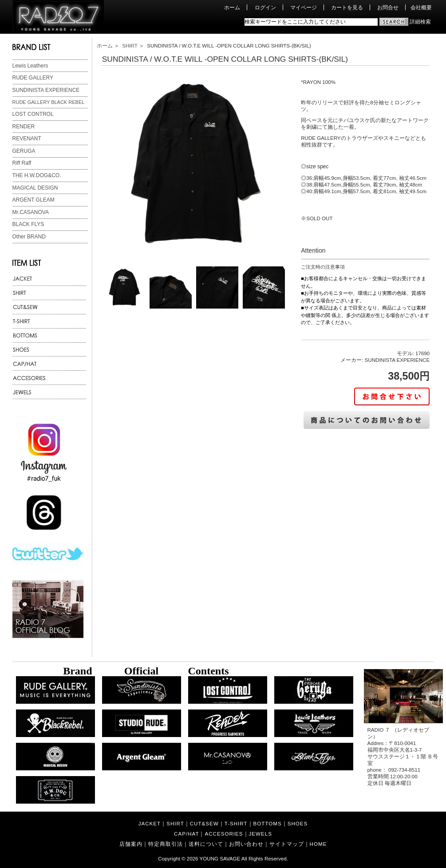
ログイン (265, 7)
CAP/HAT (186, 834)
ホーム (232, 7)
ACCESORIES (224, 834)
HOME (318, 844)
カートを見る (347, 7)
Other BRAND (29, 237)
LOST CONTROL (33, 114)
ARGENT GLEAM (34, 200)
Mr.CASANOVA (31, 212)
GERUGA (24, 151)
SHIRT (130, 46)
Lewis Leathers (30, 66)
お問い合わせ (246, 844)
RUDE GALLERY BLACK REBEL (49, 102)
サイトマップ (287, 844)
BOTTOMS (268, 823)
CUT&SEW (204, 823)
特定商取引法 (166, 844)
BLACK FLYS (28, 224)
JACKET (150, 823)
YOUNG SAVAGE (220, 858)
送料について (206, 844)
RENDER (24, 127)
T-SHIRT (236, 823)
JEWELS (260, 834)
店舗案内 (131, 844)
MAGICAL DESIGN (35, 188)
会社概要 (421, 7)
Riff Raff (22, 163)
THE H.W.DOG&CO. (37, 175)
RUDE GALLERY (33, 78)
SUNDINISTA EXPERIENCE (46, 90)
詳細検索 (420, 22)
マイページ (304, 7)
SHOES (298, 823)
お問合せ (388, 7)
